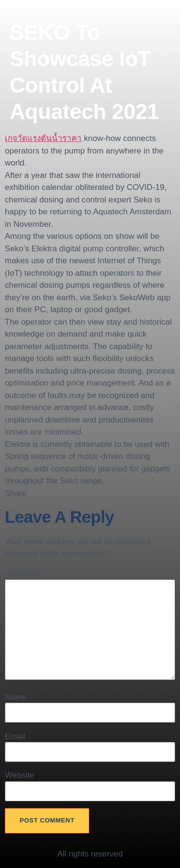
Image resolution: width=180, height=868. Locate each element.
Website (19, 775)
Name (16, 697)
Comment (25, 573)
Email (15, 736)
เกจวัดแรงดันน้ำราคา (43, 138)
